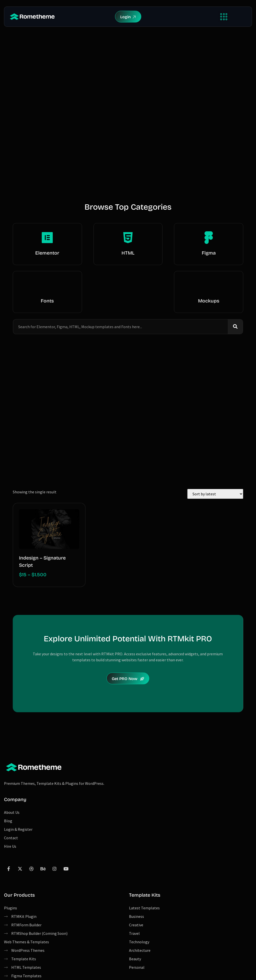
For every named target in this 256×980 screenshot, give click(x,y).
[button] (224, 17)
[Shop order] (215, 494)
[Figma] (209, 238)
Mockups (209, 301)
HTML (128, 253)
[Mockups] (209, 285)
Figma (209, 253)
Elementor (47, 253)
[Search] (235, 327)
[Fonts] (47, 285)
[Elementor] (47, 238)
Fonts (47, 301)
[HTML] (128, 238)
